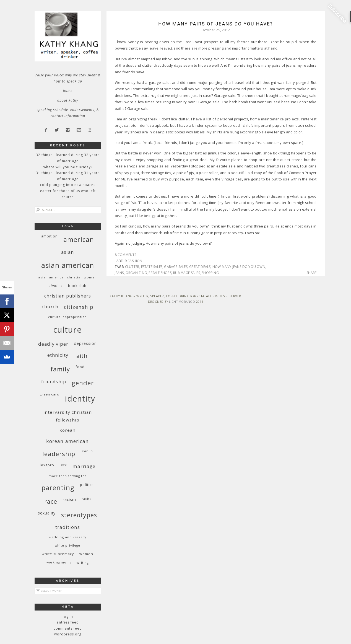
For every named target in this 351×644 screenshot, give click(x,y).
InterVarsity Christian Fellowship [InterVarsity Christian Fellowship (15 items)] (68, 416)
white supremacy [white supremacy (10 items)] (58, 554)
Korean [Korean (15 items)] (67, 430)
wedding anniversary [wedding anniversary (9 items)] (67, 537)
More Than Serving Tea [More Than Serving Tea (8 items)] (68, 476)
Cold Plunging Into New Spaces (68, 185)
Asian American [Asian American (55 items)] (68, 265)
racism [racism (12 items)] (69, 499)
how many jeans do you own (239, 267)
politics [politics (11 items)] (87, 485)
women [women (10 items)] (86, 554)
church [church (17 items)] (50, 307)
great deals (200, 267)
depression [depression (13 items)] (85, 343)
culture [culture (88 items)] (67, 330)
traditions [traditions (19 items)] (68, 527)
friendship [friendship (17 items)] (54, 382)
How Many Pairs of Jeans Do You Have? (216, 24)
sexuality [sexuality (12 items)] (47, 513)
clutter (132, 267)
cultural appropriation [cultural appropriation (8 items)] (67, 317)
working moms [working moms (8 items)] (59, 562)
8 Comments (126, 255)
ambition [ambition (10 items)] (50, 236)
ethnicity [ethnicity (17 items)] (58, 355)
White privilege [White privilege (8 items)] (67, 545)
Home (68, 91)
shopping (210, 273)
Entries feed (68, 622)
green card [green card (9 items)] (50, 394)
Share (312, 273)
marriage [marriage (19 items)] (84, 466)
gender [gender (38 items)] (83, 383)
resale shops (160, 273)
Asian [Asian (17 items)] (67, 252)
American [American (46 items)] (79, 239)
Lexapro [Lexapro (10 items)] (47, 465)
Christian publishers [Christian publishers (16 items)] (68, 296)
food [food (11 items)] (80, 367)
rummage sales (187, 273)
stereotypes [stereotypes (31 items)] (79, 515)
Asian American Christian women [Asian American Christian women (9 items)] (67, 277)
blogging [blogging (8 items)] (56, 285)
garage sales (176, 267)
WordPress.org (68, 634)
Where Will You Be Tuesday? (68, 167)
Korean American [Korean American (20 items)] (67, 441)
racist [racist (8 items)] (86, 499)
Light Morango (182, 302)
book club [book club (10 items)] (77, 286)
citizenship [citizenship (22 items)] (79, 307)
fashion (135, 261)
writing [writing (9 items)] (83, 562)
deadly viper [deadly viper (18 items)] (53, 344)
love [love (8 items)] (63, 465)
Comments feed (68, 628)
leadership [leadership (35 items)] (59, 454)
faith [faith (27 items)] (81, 356)
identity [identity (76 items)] (80, 399)
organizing (136, 273)
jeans (119, 273)
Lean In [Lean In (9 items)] (87, 451)
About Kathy (68, 100)
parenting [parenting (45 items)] (58, 487)
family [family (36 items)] (60, 369)
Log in (68, 616)
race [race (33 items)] (51, 501)
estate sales (152, 267)
